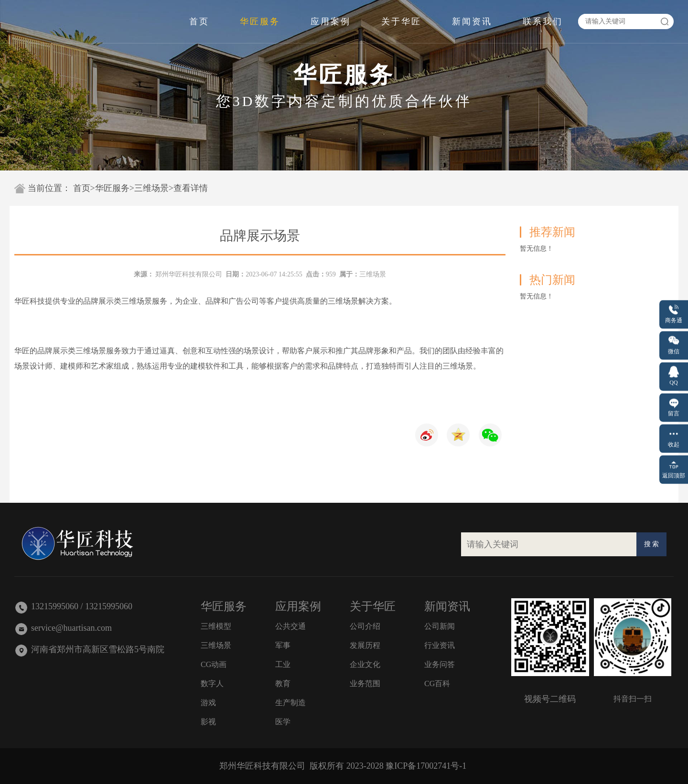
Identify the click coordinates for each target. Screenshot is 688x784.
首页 (199, 21)
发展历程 (365, 645)
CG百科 (437, 683)
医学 (283, 722)
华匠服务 (260, 21)
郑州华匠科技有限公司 (189, 274)
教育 (283, 683)
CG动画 (214, 664)
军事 (283, 645)
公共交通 (290, 626)
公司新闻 (440, 626)
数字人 (212, 683)
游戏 (208, 703)
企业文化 (365, 664)
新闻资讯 (472, 21)
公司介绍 (365, 626)
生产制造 (290, 703)
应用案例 (331, 21)
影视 (208, 722)
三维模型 (216, 626)
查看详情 (191, 188)
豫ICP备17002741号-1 (426, 766)
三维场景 (151, 188)
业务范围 (365, 683)
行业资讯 (440, 645)
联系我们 (543, 21)
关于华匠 (401, 21)
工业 (283, 664)
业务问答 (440, 664)
